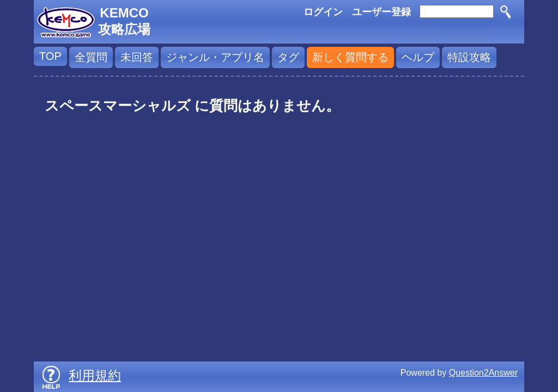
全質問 (91, 57)
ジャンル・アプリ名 (215, 57)
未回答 (137, 57)
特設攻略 (469, 57)
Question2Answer (483, 373)
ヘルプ (418, 57)
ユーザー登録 (381, 12)
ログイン (323, 12)
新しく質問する (350, 57)
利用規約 (95, 375)
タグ (288, 57)
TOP (50, 56)
